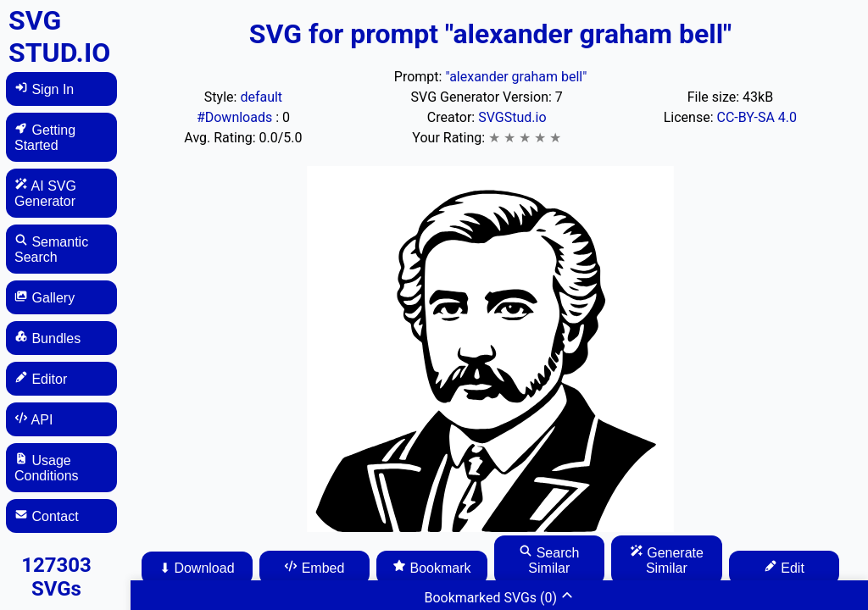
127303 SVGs (56, 577)
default (261, 97)
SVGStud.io (512, 117)
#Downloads (236, 117)
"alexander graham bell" (516, 77)
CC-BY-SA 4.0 (757, 117)
